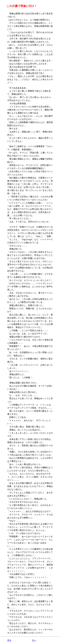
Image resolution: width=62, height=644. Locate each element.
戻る (9, 640)
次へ (34, 640)
